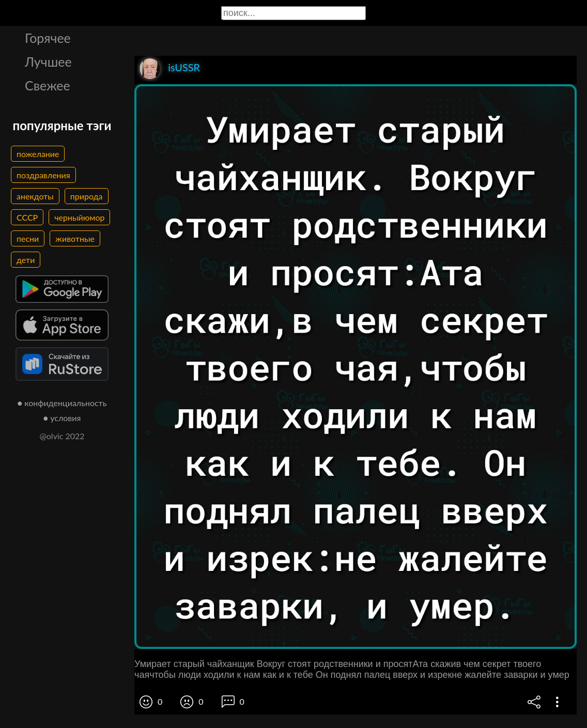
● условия (62, 418)
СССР (27, 217)
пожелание (38, 154)
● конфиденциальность (62, 403)
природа (87, 196)
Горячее (48, 38)
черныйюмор (79, 217)
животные (75, 238)
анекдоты (35, 196)
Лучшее (48, 61)
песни (28, 238)
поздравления (43, 175)
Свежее (48, 85)
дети (26, 260)
